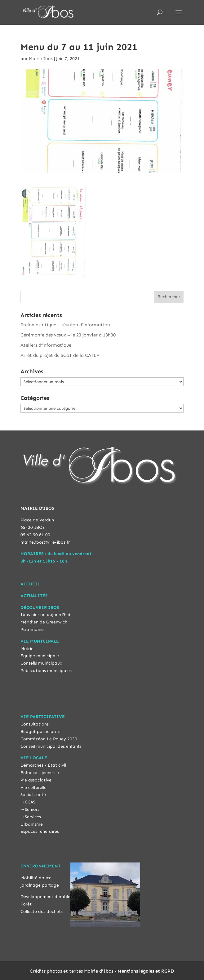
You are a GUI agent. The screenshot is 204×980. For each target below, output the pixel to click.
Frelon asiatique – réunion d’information (65, 325)
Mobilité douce (36, 878)
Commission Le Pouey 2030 (49, 739)
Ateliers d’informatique (46, 345)
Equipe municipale (40, 656)
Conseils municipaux (41, 663)
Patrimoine (32, 629)
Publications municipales (46, 671)
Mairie (27, 649)
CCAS (30, 802)
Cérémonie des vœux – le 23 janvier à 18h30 (68, 335)
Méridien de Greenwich (44, 622)
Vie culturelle (33, 787)
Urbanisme (32, 824)
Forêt (26, 904)
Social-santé (33, 795)
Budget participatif (41, 732)
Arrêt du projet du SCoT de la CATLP (60, 355)
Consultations (35, 724)
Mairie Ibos (41, 59)
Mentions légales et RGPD (146, 971)
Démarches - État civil (43, 765)
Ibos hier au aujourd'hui (45, 615)
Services (33, 817)
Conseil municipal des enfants (51, 746)
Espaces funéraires (40, 831)
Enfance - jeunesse (40, 773)
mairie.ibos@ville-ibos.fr (45, 542)
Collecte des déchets (42, 912)
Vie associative (36, 780)
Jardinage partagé (40, 885)
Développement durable (45, 897)
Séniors (32, 809)
